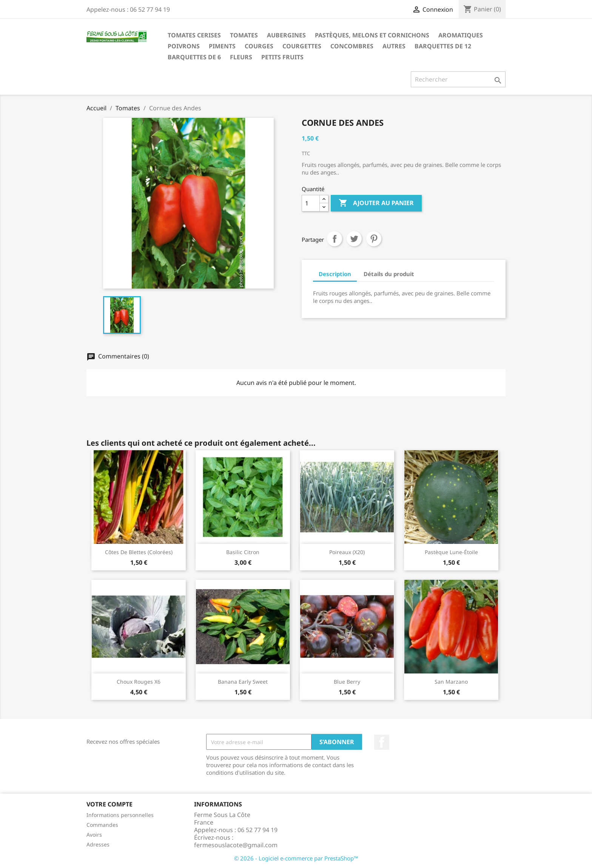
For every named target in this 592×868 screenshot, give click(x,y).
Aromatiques (461, 35)
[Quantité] (311, 203)
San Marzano (451, 682)
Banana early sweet (243, 682)
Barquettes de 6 (194, 57)
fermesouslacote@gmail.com (236, 845)
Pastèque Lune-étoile (451, 552)
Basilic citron (243, 552)
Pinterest (374, 239)
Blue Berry (347, 682)
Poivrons (184, 46)
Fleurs (241, 57)
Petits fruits (282, 57)
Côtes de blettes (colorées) (139, 552)
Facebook (382, 742)
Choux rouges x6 (139, 682)
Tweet (354, 239)
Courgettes (302, 46)
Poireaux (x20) (347, 552)
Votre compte (109, 804)
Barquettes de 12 (443, 46)
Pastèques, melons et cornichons (372, 35)
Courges (259, 46)
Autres (394, 46)
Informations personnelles (120, 815)
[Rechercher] (458, 79)
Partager (335, 239)
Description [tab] (335, 274)
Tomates (244, 35)
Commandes (102, 825)
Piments (222, 46)
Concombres (352, 46)
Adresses (98, 844)
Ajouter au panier (376, 203)
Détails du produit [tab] (389, 274)
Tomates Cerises (194, 35)
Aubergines (286, 35)
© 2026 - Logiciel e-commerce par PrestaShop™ (296, 858)
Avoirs (94, 835)
